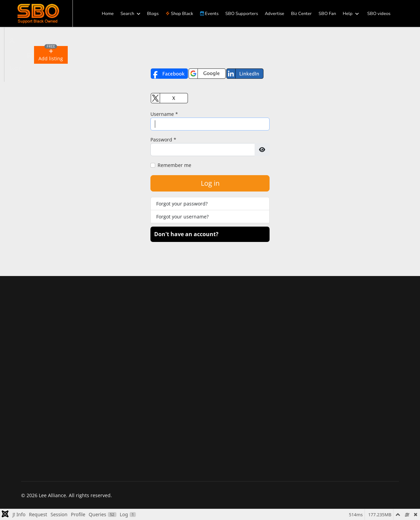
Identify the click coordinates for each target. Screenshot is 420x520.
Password (163, 140)
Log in (210, 183)
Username (164, 114)
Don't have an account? (186, 234)
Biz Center (301, 14)
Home (108, 14)
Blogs (153, 14)
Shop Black (179, 14)
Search (127, 14)
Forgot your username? (182, 217)
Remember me (174, 165)
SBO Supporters (242, 14)
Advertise (274, 14)
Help (348, 14)
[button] (51, 55)
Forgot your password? (182, 204)
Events (209, 14)
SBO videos (379, 14)
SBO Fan (327, 14)
